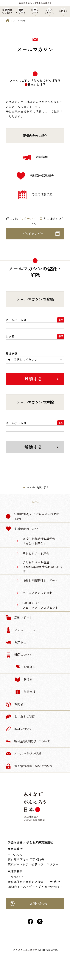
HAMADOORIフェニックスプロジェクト (40, 605)
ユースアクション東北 (37, 593)
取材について (19, 729)
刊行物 (24, 679)
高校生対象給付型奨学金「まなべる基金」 (39, 541)
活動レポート (19, 618)
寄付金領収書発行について (28, 741)
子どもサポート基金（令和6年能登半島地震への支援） (43, 567)
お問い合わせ (29, 904)
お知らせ (16, 642)
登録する (33, 379)
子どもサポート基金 (36, 553)
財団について (19, 655)
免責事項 (25, 692)
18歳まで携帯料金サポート (40, 580)
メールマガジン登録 (23, 754)
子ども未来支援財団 (26, 950)
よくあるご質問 (20, 717)
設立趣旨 (25, 667)
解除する (33, 447)
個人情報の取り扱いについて (29, 766)
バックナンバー (28, 219)
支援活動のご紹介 (22, 529)
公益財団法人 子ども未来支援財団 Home (32, 516)
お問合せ (16, 704)
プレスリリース (20, 630)
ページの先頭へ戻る (38, 487)
